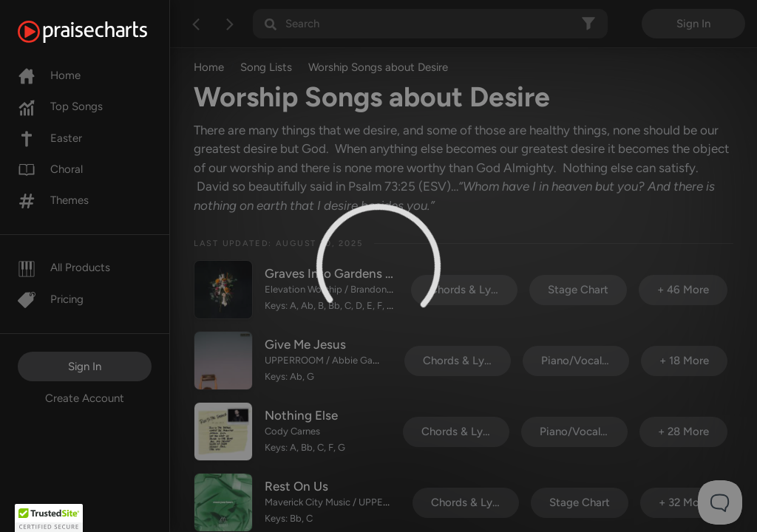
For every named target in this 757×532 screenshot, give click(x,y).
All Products (64, 267)
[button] (49, 518)
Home (49, 75)
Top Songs (60, 106)
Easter (50, 138)
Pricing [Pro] (51, 299)
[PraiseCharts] (101, 32)
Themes (53, 200)
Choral (50, 169)
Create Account (85, 398)
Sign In (85, 366)
